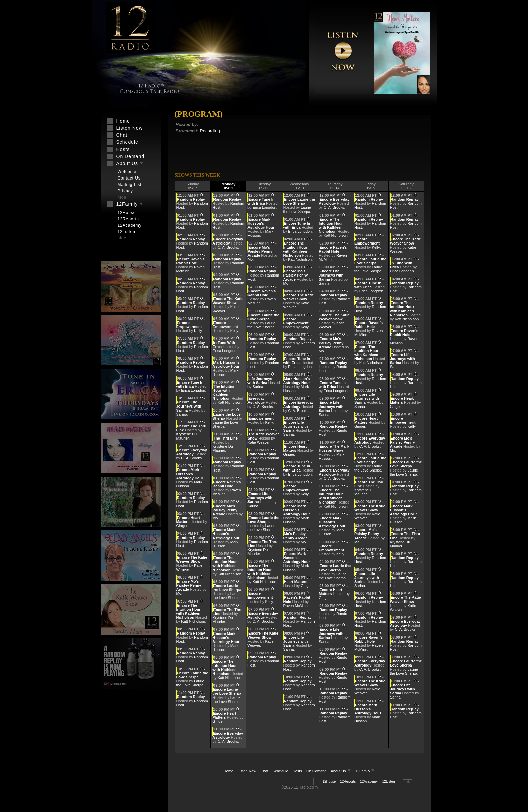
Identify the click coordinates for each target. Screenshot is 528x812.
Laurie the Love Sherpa (190, 683)
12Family (365, 771)
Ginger (182, 526)
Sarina (182, 414)
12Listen (389, 782)
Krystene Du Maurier (187, 436)
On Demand (316, 771)
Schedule (280, 771)
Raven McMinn (295, 606)
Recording (210, 131)
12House (329, 782)
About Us (341, 771)
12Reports (348, 782)
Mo (179, 593)
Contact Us (129, 178)
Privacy (125, 191)
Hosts (297, 771)
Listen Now (247, 771)
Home (228, 771)
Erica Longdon (193, 390)
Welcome (127, 172)
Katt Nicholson (193, 621)
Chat (265, 771)
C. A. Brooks (191, 458)
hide (408, 782)
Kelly (198, 331)
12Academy (369, 782)
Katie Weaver (258, 442)
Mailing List (130, 185)
